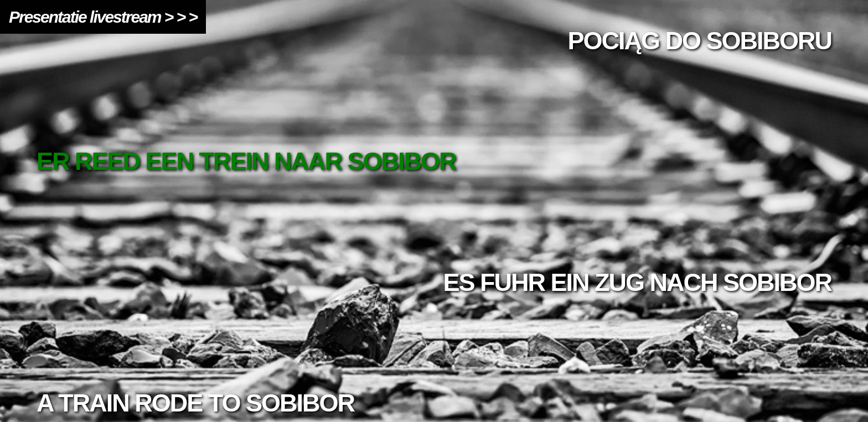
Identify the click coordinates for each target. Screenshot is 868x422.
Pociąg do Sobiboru (699, 41)
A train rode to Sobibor (195, 403)
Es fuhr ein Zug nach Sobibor (637, 282)
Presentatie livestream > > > (103, 17)
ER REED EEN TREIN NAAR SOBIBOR (246, 161)
